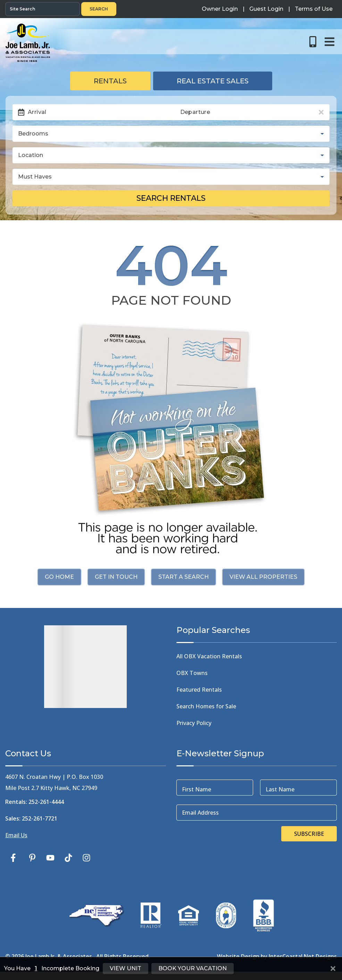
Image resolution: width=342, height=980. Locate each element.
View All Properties (263, 577)
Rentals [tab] (110, 81)
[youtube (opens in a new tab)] (50, 858)
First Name (197, 789)
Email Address (200, 813)
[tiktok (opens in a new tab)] (68, 858)
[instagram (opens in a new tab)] (86, 858)
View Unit (126, 968)
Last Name (280, 789)
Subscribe (309, 834)
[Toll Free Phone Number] (313, 42)
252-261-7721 (40, 818)
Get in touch (116, 577)
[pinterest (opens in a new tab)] (32, 858)
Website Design (238, 956)
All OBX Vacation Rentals (209, 656)
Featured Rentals (199, 690)
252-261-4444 (46, 802)
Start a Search (183, 577)
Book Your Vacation (193, 968)
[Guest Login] (266, 9)
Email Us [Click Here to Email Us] (16, 835)
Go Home (59, 577)
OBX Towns (192, 673)
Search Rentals (171, 198)
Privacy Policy (194, 723)
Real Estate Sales (213, 81)
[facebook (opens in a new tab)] (14, 858)
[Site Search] (43, 9)
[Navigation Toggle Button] (330, 42)
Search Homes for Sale (206, 706)
